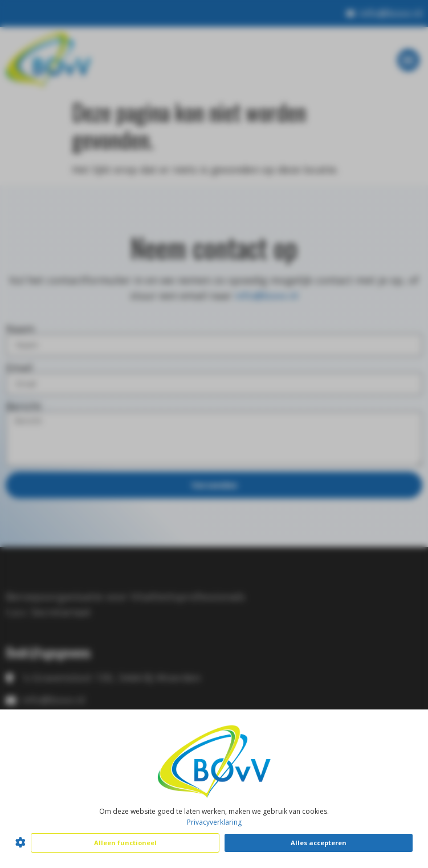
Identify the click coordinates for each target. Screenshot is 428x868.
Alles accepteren (319, 843)
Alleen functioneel (125, 843)
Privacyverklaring (214, 822)
